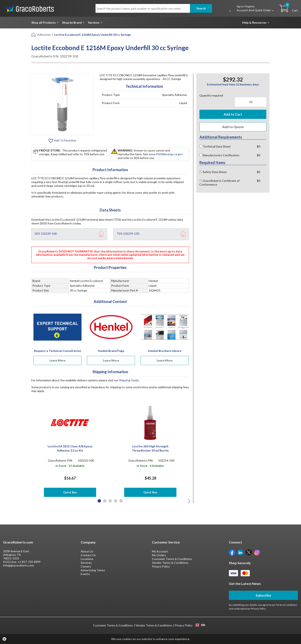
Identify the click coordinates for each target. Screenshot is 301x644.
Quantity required (211, 95)
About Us (87, 551)
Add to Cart (233, 114)
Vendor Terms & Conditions (170, 563)
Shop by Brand (72, 22)
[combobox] (200, 625)
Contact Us (88, 555)
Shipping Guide (129, 380)
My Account (160, 551)
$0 (259, 146)
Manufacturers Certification (219, 155)
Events (85, 574)
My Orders (159, 555)
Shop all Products (44, 22)
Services (94, 22)
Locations (87, 559)
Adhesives (44, 35)
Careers (86, 566)
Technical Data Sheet (215, 146)
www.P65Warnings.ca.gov (166, 154)
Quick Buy (70, 492)
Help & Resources (254, 22)
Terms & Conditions (287, 605)
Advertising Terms (93, 570)
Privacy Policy (161, 566)
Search (201, 8)
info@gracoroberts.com (18, 565)
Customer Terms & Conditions (172, 559)
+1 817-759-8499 (29, 562)
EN (200, 625)
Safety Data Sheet (213, 172)
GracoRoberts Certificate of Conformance (219, 183)
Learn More (57, 360)
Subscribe (263, 595)
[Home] (34, 34)
